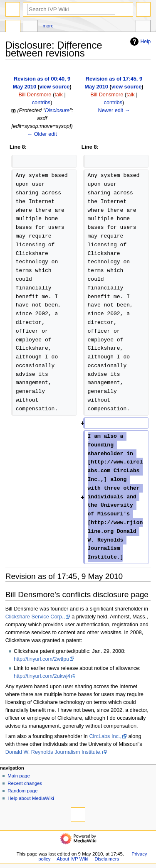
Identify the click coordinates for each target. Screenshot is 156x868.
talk (59, 95)
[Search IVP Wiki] (71, 9)
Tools (143, 27)
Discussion (30, 27)
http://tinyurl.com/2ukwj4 (42, 676)
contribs (41, 103)
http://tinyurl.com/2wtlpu (41, 659)
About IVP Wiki (72, 859)
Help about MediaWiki (31, 798)
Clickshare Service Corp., (35, 617)
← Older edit (42, 134)
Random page (22, 791)
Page (13, 27)
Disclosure (57, 110)
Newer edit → (114, 110)
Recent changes (25, 783)
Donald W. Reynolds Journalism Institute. (53, 752)
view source (55, 87)
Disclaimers (107, 859)
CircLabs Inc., (105, 736)
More (48, 26)
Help (140, 42)
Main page (19, 776)
